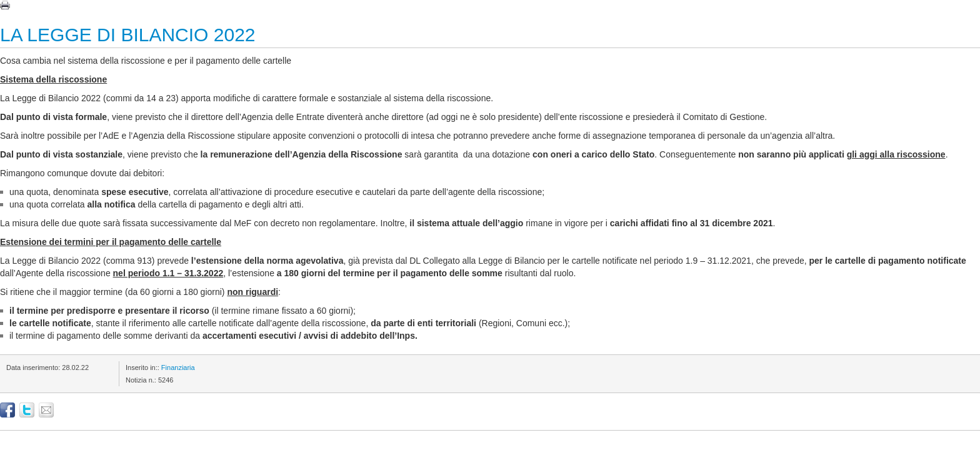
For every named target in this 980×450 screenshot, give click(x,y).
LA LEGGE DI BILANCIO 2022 (128, 35)
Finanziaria (178, 367)
